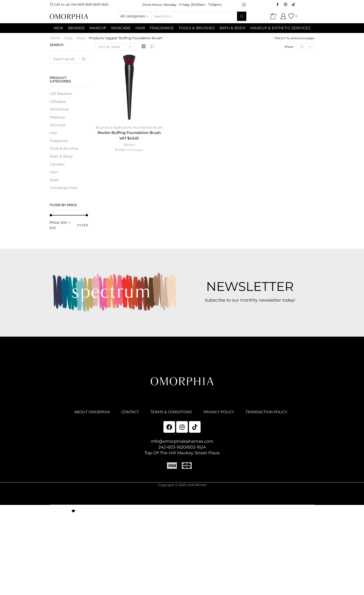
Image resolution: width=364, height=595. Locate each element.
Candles (57, 164)
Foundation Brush (148, 127)
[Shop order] (115, 47)
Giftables (58, 102)
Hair (140, 28)
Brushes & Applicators (114, 127)
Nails (54, 180)
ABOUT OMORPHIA (92, 412)
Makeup (57, 117)
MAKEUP (98, 28)
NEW (58, 28)
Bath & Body (233, 28)
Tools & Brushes (197, 28)
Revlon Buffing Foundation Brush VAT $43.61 (129, 135)
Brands (76, 28)
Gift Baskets (61, 94)
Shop (68, 38)
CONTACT (130, 412)
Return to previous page (295, 38)
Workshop (59, 109)
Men (54, 172)
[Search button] (242, 16)
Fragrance (162, 28)
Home (55, 38)
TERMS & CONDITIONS (171, 412)
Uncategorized (63, 188)
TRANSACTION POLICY (266, 412)
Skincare (58, 125)
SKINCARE (121, 28)
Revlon (129, 145)
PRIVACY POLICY (219, 412)
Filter (83, 225)
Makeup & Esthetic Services (280, 28)
